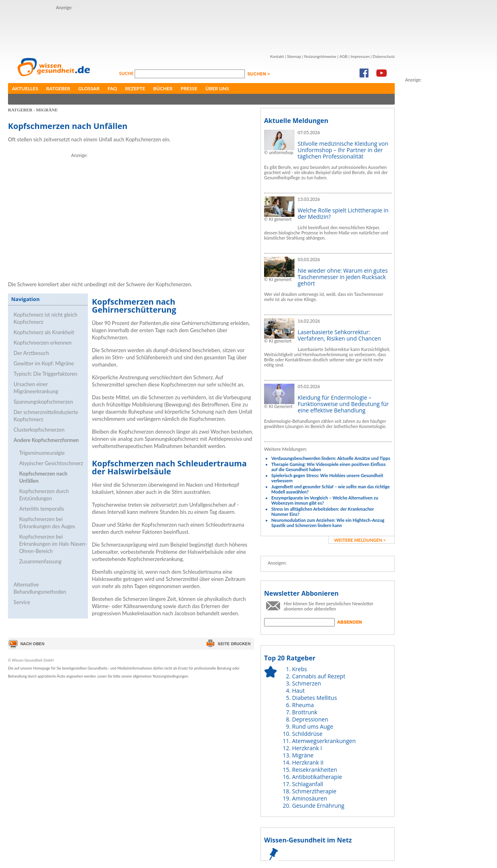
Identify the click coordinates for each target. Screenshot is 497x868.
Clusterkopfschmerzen (39, 430)
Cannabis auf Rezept (319, 676)
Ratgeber (58, 88)
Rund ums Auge (313, 726)
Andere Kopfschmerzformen (46, 440)
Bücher (163, 88)
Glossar (89, 88)
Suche (127, 73)
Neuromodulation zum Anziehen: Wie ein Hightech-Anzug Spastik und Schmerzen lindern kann (328, 523)
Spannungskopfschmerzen (43, 402)
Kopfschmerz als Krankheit (44, 332)
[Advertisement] (437, 203)
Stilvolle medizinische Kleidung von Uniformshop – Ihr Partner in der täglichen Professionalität (343, 150)
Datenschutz (384, 56)
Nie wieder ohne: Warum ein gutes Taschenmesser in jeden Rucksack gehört (343, 277)
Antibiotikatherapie (317, 777)
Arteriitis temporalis (42, 509)
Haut (298, 691)
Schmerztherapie (314, 791)
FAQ (112, 88)
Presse (189, 88)
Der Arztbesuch (31, 353)
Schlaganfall (308, 784)
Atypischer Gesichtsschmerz (51, 463)
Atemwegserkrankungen (324, 741)
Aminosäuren (310, 798)
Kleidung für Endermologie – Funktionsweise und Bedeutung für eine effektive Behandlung (343, 404)
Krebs (299, 669)
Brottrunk (305, 712)
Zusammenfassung (40, 561)
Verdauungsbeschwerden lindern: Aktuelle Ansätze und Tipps (331, 458)
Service (22, 602)
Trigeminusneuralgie (42, 453)
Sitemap (294, 56)
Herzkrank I (307, 748)
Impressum (360, 56)
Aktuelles (25, 88)
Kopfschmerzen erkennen (43, 343)
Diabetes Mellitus (314, 698)
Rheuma (303, 705)
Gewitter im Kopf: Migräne (44, 363)
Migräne (303, 755)
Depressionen (310, 719)
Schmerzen (307, 683)
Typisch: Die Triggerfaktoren (45, 374)
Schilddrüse (307, 734)
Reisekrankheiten (315, 770)
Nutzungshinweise (320, 56)
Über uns (217, 88)
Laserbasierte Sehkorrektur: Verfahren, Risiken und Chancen (339, 335)
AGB (343, 56)
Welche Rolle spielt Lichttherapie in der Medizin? (343, 213)
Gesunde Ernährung (318, 806)
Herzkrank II (308, 762)
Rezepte (135, 88)
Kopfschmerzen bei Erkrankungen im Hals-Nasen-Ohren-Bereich (53, 544)
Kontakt (277, 56)
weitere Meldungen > (360, 540)
